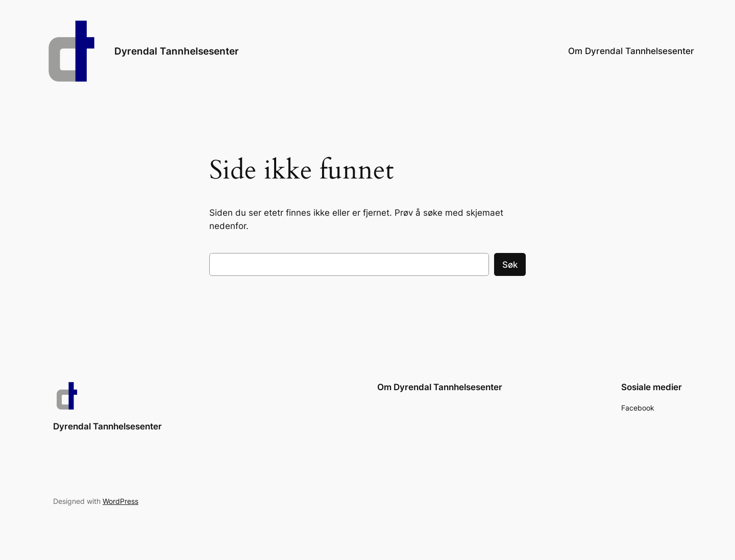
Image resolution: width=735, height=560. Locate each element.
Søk (510, 265)
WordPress (120, 501)
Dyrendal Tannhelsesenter (177, 51)
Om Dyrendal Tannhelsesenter (631, 51)
